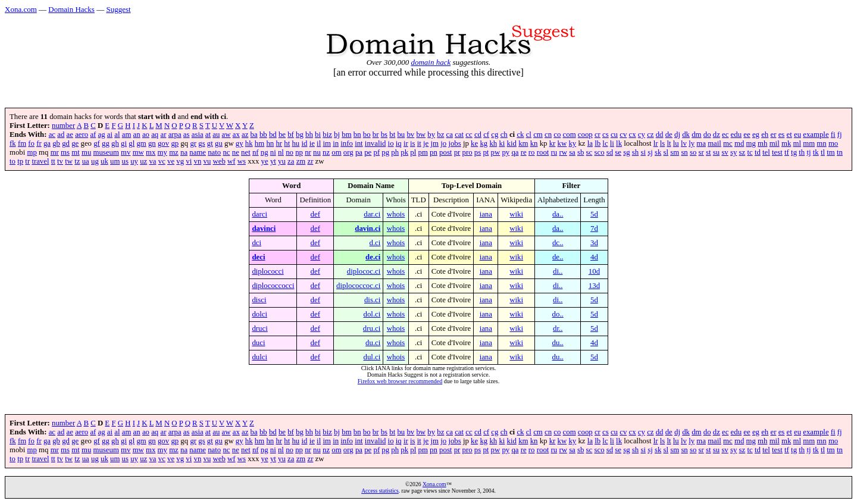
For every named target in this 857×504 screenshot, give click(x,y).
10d (594, 271)
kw (562, 143)
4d (594, 257)
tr (27, 161)
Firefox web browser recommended (400, 381)
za (291, 161)
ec (725, 134)
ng (265, 152)
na (184, 152)
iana (486, 214)
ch (504, 134)
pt (486, 152)
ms (65, 152)
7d (594, 228)
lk (619, 143)
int (359, 143)
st (709, 152)
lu (676, 143)
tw (69, 161)
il (319, 143)
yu (282, 161)
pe (368, 152)
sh (635, 152)
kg (484, 143)
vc (162, 161)
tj (808, 152)
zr (310, 161)
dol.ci (372, 314)
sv (725, 152)
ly (692, 143)
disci (259, 300)
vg (180, 161)
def (315, 214)
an (137, 134)
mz (174, 152)
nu (317, 152)
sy (734, 152)
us (125, 161)
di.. (558, 271)
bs (384, 134)
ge (75, 143)
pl (413, 152)
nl (281, 152)
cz (650, 134)
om (336, 152)
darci (259, 214)
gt (210, 143)
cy (642, 134)
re (524, 152)
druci (259, 328)
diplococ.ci (364, 271)
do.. (558, 314)
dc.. (558, 243)
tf (787, 152)
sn (684, 152)
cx (633, 134)
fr (39, 143)
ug (95, 161)
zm (301, 161)
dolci (259, 314)
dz (717, 134)
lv (684, 143)
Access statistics (380, 491)
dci (257, 243)
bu (401, 134)
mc (728, 143)
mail (714, 143)
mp (32, 152)
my (162, 152)
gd (66, 143)
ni (273, 152)
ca (450, 134)
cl (529, 134)
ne (236, 152)
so (693, 152)
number (63, 126)
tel (766, 152)
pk (404, 152)
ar (163, 134)
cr (598, 134)
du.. (558, 343)
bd (273, 134)
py (506, 152)
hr (279, 143)
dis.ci (372, 300)
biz (327, 134)
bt (392, 134)
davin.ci (367, 228)
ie (312, 143)
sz (742, 152)
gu (219, 143)
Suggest (118, 9)
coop (585, 134)
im (327, 143)
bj (337, 134)
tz (77, 161)
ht (287, 143)
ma (701, 143)
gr (193, 143)
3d (594, 243)
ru (554, 152)
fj (840, 134)
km (523, 143)
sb (581, 152)
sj (650, 152)
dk (686, 134)
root (543, 152)
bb (263, 134)
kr (553, 143)
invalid (376, 143)
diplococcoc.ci (358, 286)
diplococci (268, 271)
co (557, 134)
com (570, 134)
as (187, 134)
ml (797, 143)
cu (614, 134)
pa (359, 152)
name (198, 152)
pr (457, 152)
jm (435, 143)
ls (663, 143)
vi (189, 161)
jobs (454, 143)
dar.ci (372, 214)
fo (31, 143)
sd (610, 152)
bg (300, 134)
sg (626, 152)
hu (295, 143)
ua (86, 161)
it (419, 143)
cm (538, 134)
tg (794, 152)
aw (226, 134)
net (246, 152)
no (290, 152)
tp (20, 161)
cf (486, 134)
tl (823, 152)
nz (326, 152)
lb (598, 143)
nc (226, 152)
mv (126, 152)
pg (385, 152)
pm (423, 152)
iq (399, 143)
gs (201, 143)
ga (47, 143)
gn (152, 143)
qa (515, 152)
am (127, 134)
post (445, 152)
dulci (259, 357)
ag (102, 134)
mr (55, 152)
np (299, 152)
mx (151, 152)
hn (270, 143)
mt (76, 152)
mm (809, 143)
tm (831, 152)
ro (532, 152)
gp (175, 143)
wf (232, 161)
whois (396, 214)
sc (589, 152)
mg (751, 143)
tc (750, 152)
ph (395, 152)
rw (563, 152)
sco (599, 152)
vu (207, 161)
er (773, 134)
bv (410, 134)
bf (291, 134)
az (245, 134)
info (347, 143)
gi (124, 143)
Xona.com (21, 9)
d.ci (375, 243)
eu (797, 134)
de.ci (373, 257)
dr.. (558, 328)
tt (53, 161)
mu (86, 152)
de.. (558, 257)
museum (106, 152)
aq (155, 134)
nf (256, 152)
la (590, 143)
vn (198, 161)
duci (258, 343)
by (431, 134)
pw (496, 152)
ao (146, 134)
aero (82, 134)
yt (273, 161)
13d (594, 286)
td (758, 152)
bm (346, 134)
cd (478, 134)
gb (56, 143)
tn (840, 152)
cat (459, 134)
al (117, 134)
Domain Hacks (71, 9)
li (612, 143)
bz (440, 134)
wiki (516, 214)
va (152, 161)
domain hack (431, 62)
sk (658, 152)
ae (70, 134)
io (391, 143)
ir (406, 143)
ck (520, 134)
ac (52, 134)
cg (495, 134)
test (777, 152)
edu (736, 134)
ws (242, 161)
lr (656, 143)
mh (762, 143)
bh (309, 134)
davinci (264, 228)
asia (198, 134)
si (643, 152)
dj (677, 134)
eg (756, 134)
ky (572, 143)
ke (474, 143)
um (115, 161)
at (208, 134)
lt (669, 143)
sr (701, 152)
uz (143, 161)
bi (318, 134)
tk (816, 152)
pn (434, 152)
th (802, 152)
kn (534, 143)
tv (60, 161)
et (789, 134)
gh (115, 143)
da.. (558, 214)
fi (833, 134)
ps (478, 152)
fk (13, 143)
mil (775, 143)
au (216, 134)
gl (132, 143)
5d (594, 214)
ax (236, 134)
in (336, 143)
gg (106, 143)
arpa (175, 134)
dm (696, 134)
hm (259, 143)
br (376, 134)
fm (22, 143)
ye (265, 161)
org (348, 152)
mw (138, 152)
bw (421, 134)
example (816, 134)
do (707, 134)
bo (367, 134)
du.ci (373, 343)
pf (376, 152)
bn (357, 134)
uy (134, 161)
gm (141, 143)
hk (249, 143)
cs (606, 134)
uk (104, 161)
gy (240, 143)
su (716, 152)
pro (467, 152)
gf (97, 143)
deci (258, 257)
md (739, 143)
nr (308, 152)
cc (469, 134)
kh (493, 143)
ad (61, 134)
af (93, 134)
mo (833, 143)
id (304, 143)
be (282, 134)
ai (110, 134)
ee (747, 134)
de (669, 134)
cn (548, 134)
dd (660, 134)
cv (623, 134)
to (12, 161)
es (782, 134)
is (413, 143)
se (618, 152)
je (426, 143)
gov (163, 143)
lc (605, 143)
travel (40, 161)
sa (572, 152)
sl (666, 152)
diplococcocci (273, 286)
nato (214, 152)
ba (254, 134)
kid (512, 143)
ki (502, 143)
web (219, 161)
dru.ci (372, 328)
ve (171, 161)
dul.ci (372, 357)
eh (765, 134)
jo (443, 143)
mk (786, 143)
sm (675, 152)
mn (821, 143)
